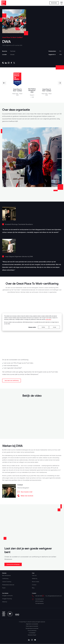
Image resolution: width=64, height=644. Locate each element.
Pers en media (35, 582)
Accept (55, 327)
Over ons (34, 575)
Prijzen (4, 588)
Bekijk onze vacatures (25, 496)
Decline (43, 327)
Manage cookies (32, 327)
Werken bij (35, 579)
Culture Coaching (7, 582)
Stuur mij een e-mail (25, 492)
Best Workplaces (6, 575)
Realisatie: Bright (32, 635)
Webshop (5, 602)
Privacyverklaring (32, 631)
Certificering (5, 579)
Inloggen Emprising (7, 599)
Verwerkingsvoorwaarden (32, 628)
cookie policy (48, 319)
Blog (33, 588)
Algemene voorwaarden (32, 624)
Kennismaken (54, 3)
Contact (34, 585)
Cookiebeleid (32, 633)
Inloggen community (7, 596)
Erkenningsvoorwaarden (32, 626)
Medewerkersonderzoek (8, 585)
